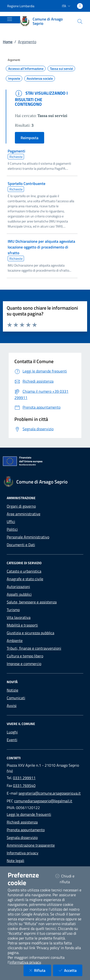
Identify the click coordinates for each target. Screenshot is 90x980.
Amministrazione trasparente (31, 845)
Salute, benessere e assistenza (32, 602)
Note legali (15, 861)
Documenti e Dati (21, 545)
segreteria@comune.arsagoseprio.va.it (50, 793)
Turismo (13, 610)
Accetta (71, 970)
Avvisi (12, 706)
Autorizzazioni (18, 587)
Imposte (14, 78)
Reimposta (30, 138)
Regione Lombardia (21, 6)
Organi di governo (21, 506)
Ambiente (15, 640)
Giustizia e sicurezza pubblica (30, 633)
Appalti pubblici (19, 594)
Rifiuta (40, 970)
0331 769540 (24, 785)
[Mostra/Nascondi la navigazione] (10, 19)
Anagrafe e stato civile (25, 579)
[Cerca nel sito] (80, 21)
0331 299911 (24, 778)
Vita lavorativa (19, 617)
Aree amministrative (24, 514)
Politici (12, 529)
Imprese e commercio (24, 664)
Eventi (12, 740)
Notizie (12, 690)
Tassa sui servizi (61, 69)
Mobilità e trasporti (22, 625)
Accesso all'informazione (26, 69)
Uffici (11, 522)
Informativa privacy (23, 853)
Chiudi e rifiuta (69, 879)
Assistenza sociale (40, 78)
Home (8, 42)
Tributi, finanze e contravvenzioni (34, 648)
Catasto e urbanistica (24, 571)
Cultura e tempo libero (25, 656)
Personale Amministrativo (28, 537)
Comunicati (16, 698)
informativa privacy (25, 962)
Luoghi (12, 732)
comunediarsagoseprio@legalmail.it (43, 801)
